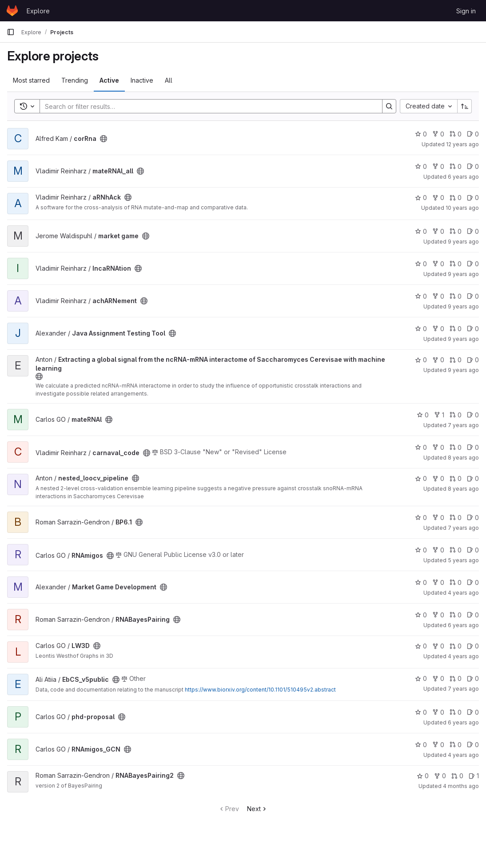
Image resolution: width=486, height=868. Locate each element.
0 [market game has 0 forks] (438, 231)
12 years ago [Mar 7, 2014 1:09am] (462, 144)
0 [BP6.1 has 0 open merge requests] (456, 518)
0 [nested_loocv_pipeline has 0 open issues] (473, 478)
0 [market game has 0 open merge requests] (456, 231)
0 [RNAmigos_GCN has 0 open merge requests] (456, 745)
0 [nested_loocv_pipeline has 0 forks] (438, 478)
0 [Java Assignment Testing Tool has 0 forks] (438, 329)
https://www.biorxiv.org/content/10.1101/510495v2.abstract (260, 690)
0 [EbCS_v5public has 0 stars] (421, 678)
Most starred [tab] (31, 80)
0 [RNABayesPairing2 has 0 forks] (440, 776)
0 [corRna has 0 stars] (421, 134)
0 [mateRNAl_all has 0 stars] (421, 166)
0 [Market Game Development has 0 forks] (438, 582)
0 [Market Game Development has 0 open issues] (473, 582)
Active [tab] (109, 80)
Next (257, 809)
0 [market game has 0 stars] (421, 231)
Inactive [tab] (142, 80)
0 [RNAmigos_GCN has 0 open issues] (473, 745)
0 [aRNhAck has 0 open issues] (473, 198)
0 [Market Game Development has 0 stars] (421, 582)
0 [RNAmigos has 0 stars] (421, 550)
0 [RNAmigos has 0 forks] (438, 550)
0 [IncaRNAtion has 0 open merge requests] (456, 264)
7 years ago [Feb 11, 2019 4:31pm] (463, 425)
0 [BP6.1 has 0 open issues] (473, 518)
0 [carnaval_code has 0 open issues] (473, 447)
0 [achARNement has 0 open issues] (473, 296)
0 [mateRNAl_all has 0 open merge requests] (456, 166)
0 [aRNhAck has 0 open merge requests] (456, 198)
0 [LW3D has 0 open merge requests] (456, 646)
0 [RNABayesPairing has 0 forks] (438, 615)
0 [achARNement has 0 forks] (438, 296)
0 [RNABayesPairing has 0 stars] (421, 615)
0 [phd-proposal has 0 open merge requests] (456, 712)
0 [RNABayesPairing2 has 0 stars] (423, 776)
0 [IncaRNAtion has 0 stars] (421, 264)
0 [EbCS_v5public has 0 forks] (438, 678)
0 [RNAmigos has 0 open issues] (473, 550)
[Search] (207, 106)
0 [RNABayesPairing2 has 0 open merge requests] (457, 776)
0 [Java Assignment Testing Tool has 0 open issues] (473, 329)
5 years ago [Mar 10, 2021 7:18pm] (463, 560)
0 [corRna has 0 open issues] (473, 134)
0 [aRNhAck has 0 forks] (438, 198)
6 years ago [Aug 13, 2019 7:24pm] (463, 177)
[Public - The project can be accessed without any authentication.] (104, 139)
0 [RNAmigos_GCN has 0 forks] (438, 745)
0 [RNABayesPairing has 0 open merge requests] (456, 615)
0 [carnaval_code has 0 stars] (421, 447)
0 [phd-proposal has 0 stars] (421, 712)
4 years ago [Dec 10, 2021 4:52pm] (463, 755)
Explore (38, 11)
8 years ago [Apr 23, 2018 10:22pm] (463, 489)
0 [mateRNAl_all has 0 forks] (438, 166)
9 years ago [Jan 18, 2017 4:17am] (463, 339)
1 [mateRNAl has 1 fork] (439, 415)
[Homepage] (12, 11)
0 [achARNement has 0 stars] (421, 296)
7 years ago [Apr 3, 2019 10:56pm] (463, 528)
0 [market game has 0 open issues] (473, 231)
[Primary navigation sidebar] (11, 32)
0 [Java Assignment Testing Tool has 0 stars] (421, 329)
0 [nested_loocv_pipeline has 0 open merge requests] (456, 478)
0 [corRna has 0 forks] (438, 134)
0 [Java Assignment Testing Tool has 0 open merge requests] (456, 329)
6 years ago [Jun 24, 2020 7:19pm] (463, 625)
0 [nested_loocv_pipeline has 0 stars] (421, 478)
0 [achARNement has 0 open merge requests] (456, 296)
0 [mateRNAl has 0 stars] (423, 415)
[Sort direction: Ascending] (465, 106)
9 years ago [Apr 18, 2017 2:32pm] (463, 274)
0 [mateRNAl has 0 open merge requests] (456, 415)
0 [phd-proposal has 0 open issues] (473, 712)
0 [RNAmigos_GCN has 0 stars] (421, 745)
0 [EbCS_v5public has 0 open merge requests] (456, 678)
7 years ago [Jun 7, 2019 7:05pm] (463, 689)
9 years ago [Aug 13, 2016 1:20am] (463, 242)
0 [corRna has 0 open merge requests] (456, 134)
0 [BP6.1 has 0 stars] (421, 518)
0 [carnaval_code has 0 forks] (438, 447)
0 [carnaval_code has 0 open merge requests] (456, 447)
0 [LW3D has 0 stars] (421, 646)
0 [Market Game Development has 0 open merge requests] (456, 582)
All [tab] (169, 80)
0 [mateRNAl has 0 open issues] (473, 415)
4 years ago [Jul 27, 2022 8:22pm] (463, 593)
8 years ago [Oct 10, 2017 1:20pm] (463, 458)
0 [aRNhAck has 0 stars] (421, 198)
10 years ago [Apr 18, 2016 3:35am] (462, 208)
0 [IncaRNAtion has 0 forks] (438, 264)
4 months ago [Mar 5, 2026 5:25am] (461, 786)
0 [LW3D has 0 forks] (438, 646)
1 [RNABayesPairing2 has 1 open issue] (474, 776)
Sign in (466, 11)
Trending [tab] (75, 80)
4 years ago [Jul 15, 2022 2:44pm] (463, 656)
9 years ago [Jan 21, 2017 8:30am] (463, 306)
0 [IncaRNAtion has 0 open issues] (473, 264)
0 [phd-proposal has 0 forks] (438, 712)
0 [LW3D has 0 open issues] (473, 646)
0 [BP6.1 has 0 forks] (438, 518)
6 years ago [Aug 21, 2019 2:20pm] (463, 722)
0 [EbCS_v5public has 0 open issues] (473, 678)
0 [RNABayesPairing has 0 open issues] (473, 615)
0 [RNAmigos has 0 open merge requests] (456, 550)
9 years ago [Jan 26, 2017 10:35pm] (463, 370)
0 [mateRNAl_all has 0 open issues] (473, 166)
